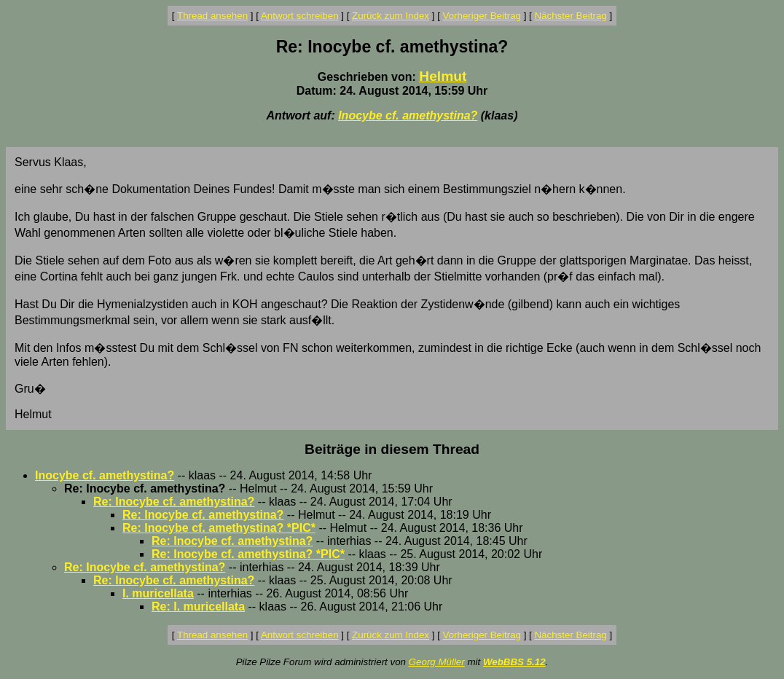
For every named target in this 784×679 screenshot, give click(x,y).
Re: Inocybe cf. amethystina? (174, 502)
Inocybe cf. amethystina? (408, 115)
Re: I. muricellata (198, 607)
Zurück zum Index (391, 16)
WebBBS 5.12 (514, 662)
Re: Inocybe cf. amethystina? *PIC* (219, 528)
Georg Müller (437, 662)
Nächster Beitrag (570, 16)
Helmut (443, 76)
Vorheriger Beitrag (482, 16)
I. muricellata (158, 593)
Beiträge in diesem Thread (392, 449)
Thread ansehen (212, 16)
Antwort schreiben (300, 16)
